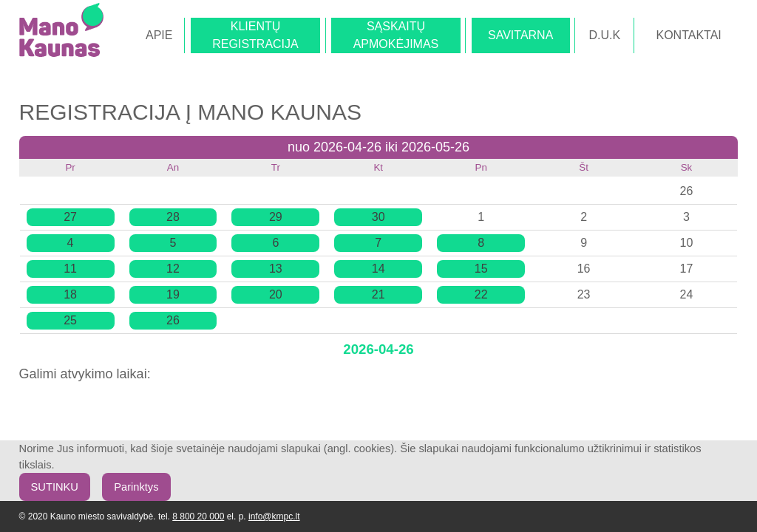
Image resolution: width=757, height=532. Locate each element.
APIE (159, 35)
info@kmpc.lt (274, 516)
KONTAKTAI (688, 35)
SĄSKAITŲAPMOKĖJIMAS (396, 35)
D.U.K (605, 35)
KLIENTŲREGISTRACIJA (255, 35)
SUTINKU (55, 487)
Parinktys (136, 487)
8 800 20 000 (198, 516)
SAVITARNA (520, 35)
